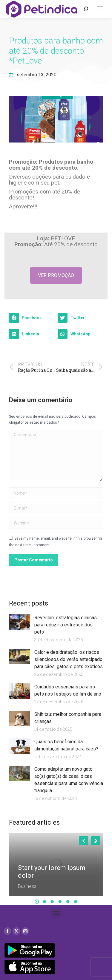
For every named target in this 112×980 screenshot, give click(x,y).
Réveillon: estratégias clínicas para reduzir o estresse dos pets (66, 625)
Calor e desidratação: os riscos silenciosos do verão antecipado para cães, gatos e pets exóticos (69, 659)
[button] (32, 318)
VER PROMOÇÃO (56, 275)
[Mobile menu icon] (100, 9)
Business (27, 886)
